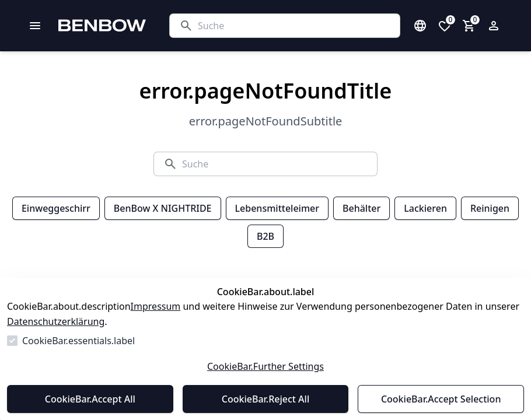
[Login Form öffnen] (494, 26)
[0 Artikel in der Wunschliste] (445, 26)
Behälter (361, 208)
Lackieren (425, 208)
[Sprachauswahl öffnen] (420, 26)
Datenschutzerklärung (56, 321)
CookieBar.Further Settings (265, 366)
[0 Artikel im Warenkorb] (469, 26)
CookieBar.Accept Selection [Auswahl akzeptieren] (441, 399)
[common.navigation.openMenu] (35, 26)
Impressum (156, 306)
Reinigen (490, 208)
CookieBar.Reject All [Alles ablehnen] (265, 399)
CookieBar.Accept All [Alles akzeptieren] (90, 399)
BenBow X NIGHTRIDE (163, 208)
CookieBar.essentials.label (78, 341)
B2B (265, 236)
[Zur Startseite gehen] (131, 26)
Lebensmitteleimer (277, 208)
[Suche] (294, 26)
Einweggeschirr (56, 208)
